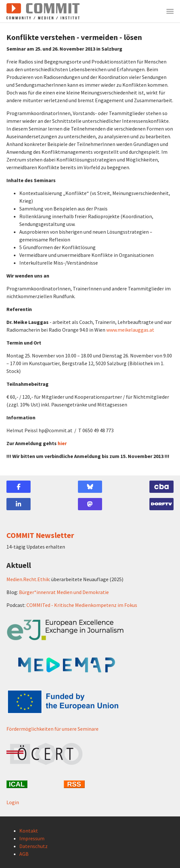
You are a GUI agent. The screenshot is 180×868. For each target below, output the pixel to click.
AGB (24, 854)
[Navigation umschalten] (170, 11)
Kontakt (29, 831)
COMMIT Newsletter (40, 535)
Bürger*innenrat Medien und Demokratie (64, 592)
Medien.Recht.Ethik (28, 579)
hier (62, 443)
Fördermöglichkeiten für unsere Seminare (52, 729)
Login (13, 802)
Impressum (32, 838)
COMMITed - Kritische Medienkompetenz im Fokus (82, 605)
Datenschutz (33, 846)
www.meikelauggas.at (130, 330)
